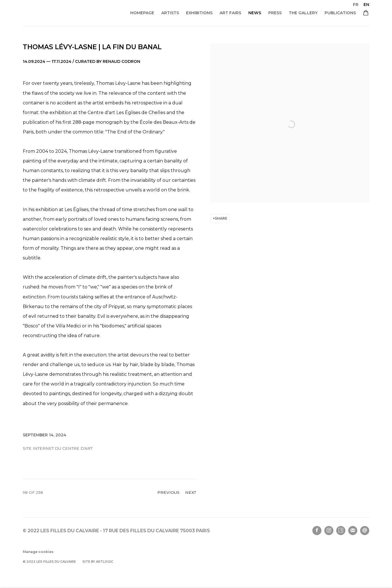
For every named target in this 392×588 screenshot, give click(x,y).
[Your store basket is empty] (366, 13)
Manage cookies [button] (38, 552)
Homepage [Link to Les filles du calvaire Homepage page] (142, 13)
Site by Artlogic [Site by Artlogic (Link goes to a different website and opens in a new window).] (98, 562)
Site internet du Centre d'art (58, 448)
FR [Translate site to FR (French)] (356, 5)
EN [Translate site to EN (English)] (366, 5)
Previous (168, 492)
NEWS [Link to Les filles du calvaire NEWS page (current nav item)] (255, 13)
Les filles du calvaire (74, 13)
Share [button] (221, 218)
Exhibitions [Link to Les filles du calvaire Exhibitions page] (199, 13)
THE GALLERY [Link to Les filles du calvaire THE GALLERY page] (303, 13)
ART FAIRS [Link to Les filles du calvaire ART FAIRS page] (230, 13)
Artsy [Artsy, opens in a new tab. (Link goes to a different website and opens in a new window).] (341, 531)
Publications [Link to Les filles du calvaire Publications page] (340, 13)
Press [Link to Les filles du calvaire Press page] (275, 13)
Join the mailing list (353, 531)
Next (191, 492)
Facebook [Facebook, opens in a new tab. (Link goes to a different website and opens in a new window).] (317, 531)
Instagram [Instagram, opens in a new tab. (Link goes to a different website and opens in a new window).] (329, 531)
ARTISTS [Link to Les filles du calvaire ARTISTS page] (170, 13)
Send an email (365, 531)
